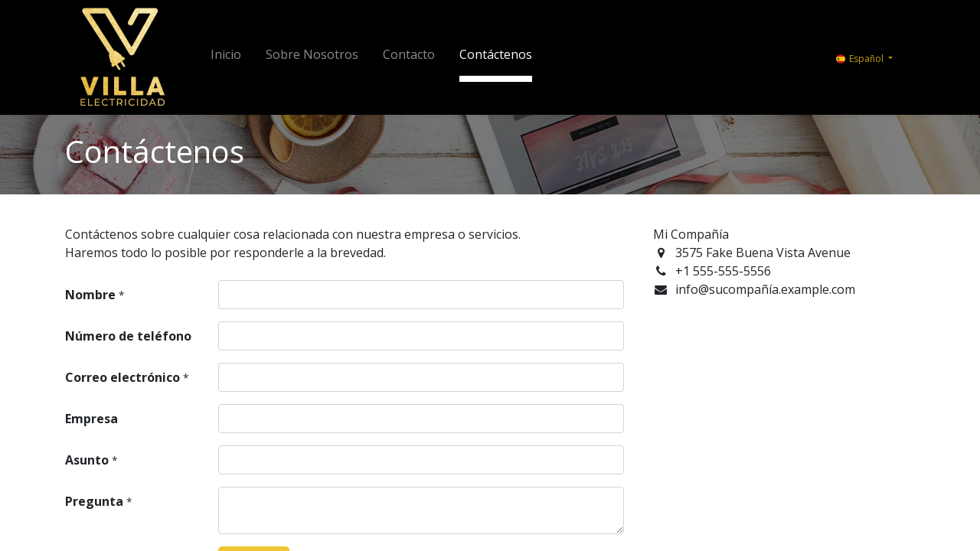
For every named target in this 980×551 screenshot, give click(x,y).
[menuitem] (226, 57)
